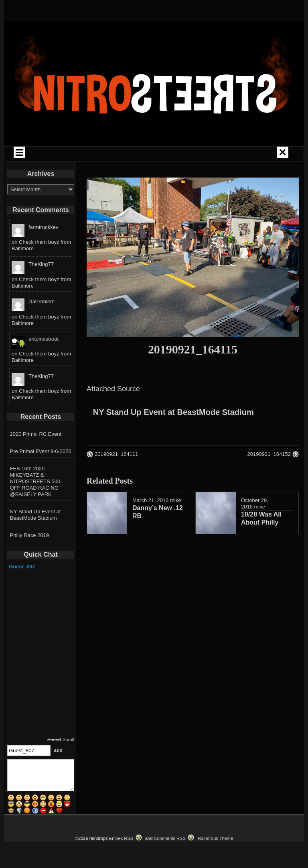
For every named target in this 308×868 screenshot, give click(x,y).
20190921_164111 (116, 454)
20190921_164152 (269, 454)
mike (175, 500)
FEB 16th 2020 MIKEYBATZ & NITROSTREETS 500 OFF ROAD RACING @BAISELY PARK (35, 481)
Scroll (68, 739)
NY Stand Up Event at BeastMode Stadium (173, 412)
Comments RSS (170, 838)
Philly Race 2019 (30, 535)
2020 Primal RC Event (36, 434)
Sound (54, 739)
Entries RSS (121, 838)
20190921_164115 (193, 349)
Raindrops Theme (215, 838)
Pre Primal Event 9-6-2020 (41, 451)
